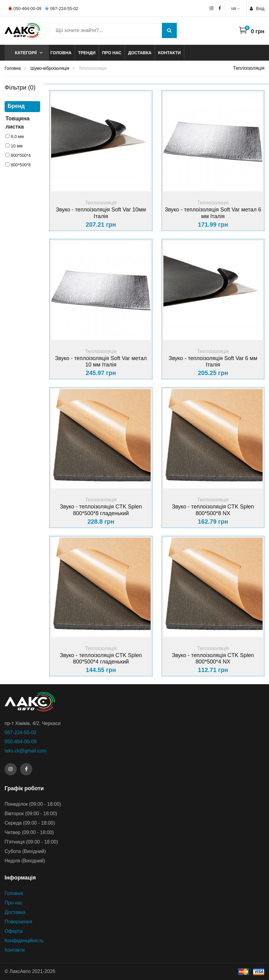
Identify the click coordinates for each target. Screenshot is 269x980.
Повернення (18, 922)
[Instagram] (11, 769)
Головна (61, 53)
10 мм (17, 146)
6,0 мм (17, 136)
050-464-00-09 (24, 9)
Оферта (14, 931)
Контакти (169, 53)
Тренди (87, 53)
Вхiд (257, 9)
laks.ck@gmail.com (26, 751)
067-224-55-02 (61, 8)
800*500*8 (21, 165)
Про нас (112, 53)
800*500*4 (21, 155)
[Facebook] (26, 769)
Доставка (140, 53)
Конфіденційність (24, 941)
